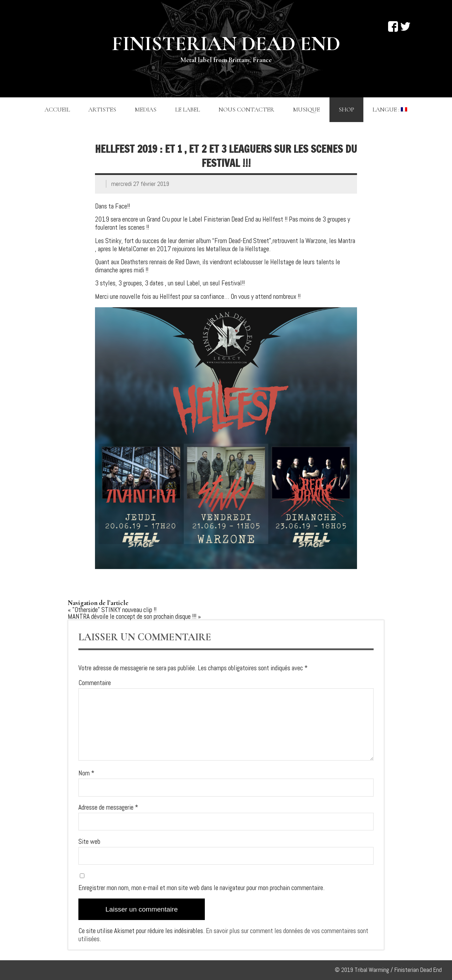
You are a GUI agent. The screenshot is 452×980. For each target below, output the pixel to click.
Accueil (57, 110)
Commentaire (95, 683)
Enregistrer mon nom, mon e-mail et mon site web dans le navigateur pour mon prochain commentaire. (201, 888)
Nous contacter (246, 110)
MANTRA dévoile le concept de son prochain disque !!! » (134, 616)
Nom (86, 773)
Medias (146, 110)
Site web (89, 842)
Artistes (102, 110)
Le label (188, 110)
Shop (346, 110)
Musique (307, 110)
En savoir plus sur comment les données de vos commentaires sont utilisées (223, 935)
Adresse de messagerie (108, 807)
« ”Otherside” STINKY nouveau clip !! (112, 610)
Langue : (390, 110)
